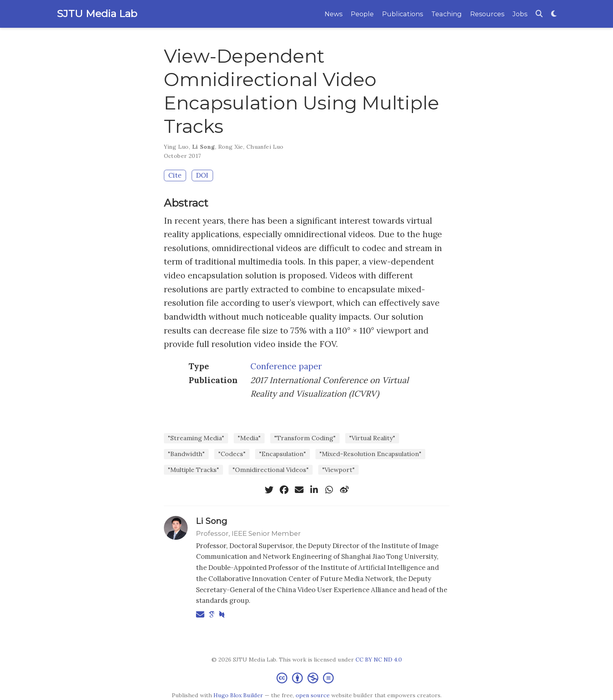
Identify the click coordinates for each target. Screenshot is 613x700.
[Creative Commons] (307, 678)
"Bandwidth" (186, 454)
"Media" (249, 438)
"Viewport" (338, 470)
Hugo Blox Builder (238, 695)
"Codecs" (232, 454)
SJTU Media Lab (97, 13)
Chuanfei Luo (265, 147)
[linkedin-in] (314, 490)
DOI (202, 175)
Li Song (204, 147)
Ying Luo (176, 147)
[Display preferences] (554, 14)
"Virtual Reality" (372, 438)
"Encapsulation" (282, 454)
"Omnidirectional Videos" (271, 470)
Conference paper (286, 366)
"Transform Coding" (305, 438)
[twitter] (269, 490)
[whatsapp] (329, 490)
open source (313, 695)
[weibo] (344, 490)
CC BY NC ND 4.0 (379, 660)
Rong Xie (231, 147)
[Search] (539, 14)
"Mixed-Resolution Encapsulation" (370, 454)
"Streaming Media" (196, 438)
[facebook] (284, 490)
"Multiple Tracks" (193, 470)
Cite (175, 175)
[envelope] (299, 490)
